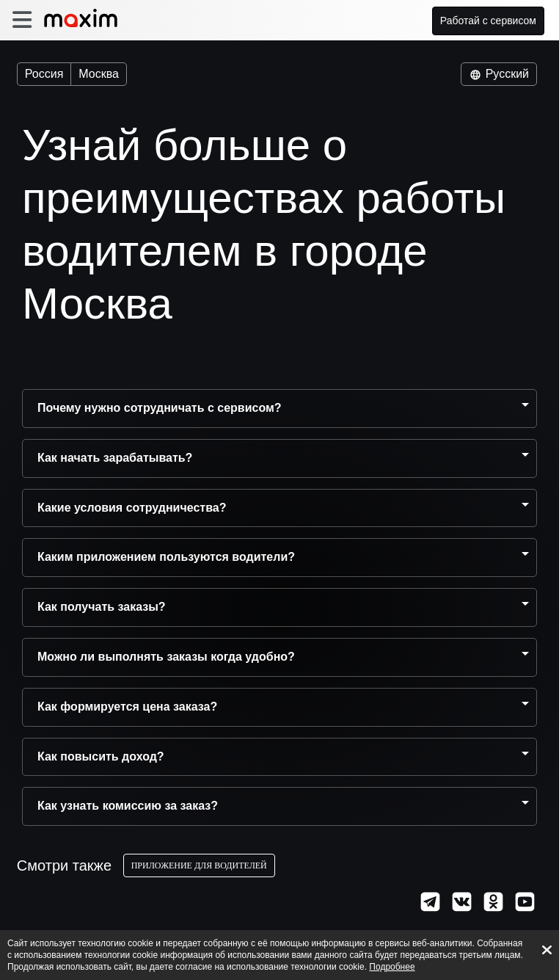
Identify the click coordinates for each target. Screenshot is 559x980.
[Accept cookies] (547, 950)
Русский (499, 74)
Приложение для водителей (205, 865)
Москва (99, 74)
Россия (44, 74)
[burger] (22, 20)
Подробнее (392, 967)
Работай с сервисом (489, 21)
